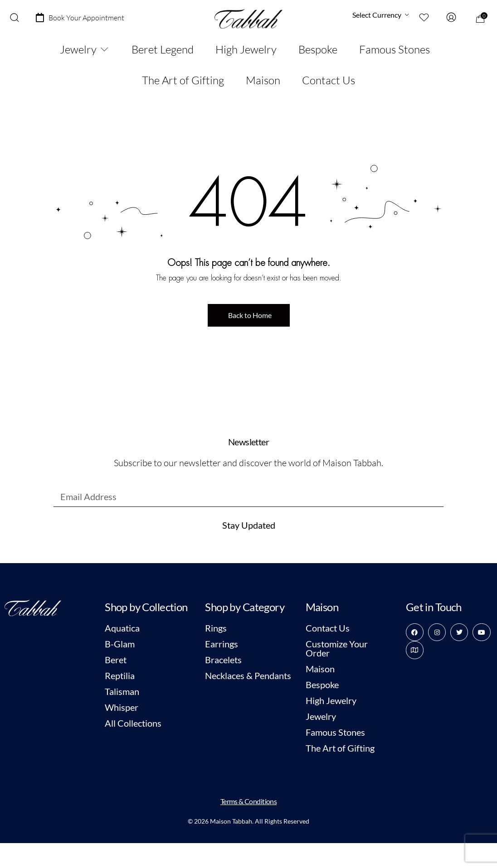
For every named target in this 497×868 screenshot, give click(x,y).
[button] (249, 315)
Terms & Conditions (248, 801)
